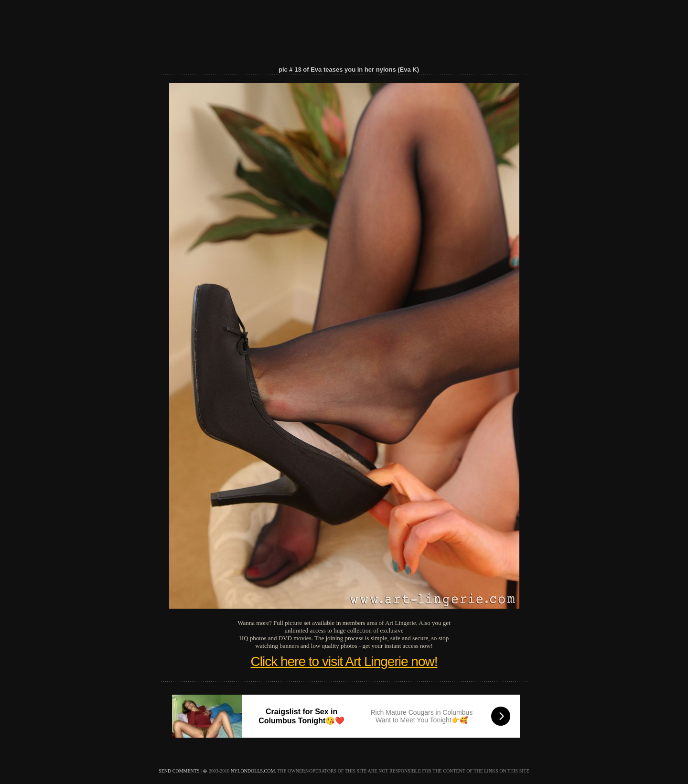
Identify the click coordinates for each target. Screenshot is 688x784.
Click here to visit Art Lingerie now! (344, 661)
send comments (179, 771)
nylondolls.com (253, 771)
